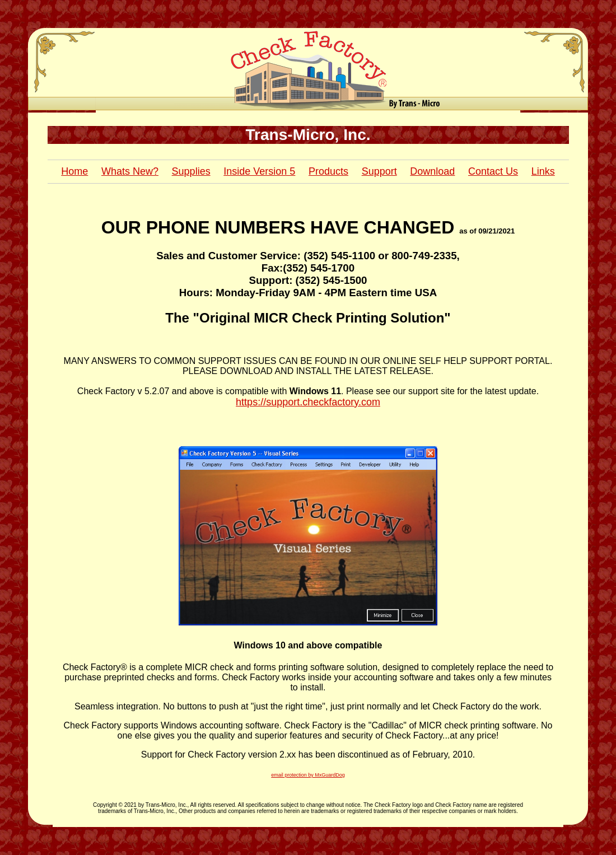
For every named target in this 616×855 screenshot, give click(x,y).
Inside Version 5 (259, 171)
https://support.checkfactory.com (308, 402)
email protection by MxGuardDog (308, 775)
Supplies (191, 171)
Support (379, 171)
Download (432, 171)
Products (328, 171)
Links (543, 171)
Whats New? (130, 171)
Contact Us (493, 171)
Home (74, 171)
